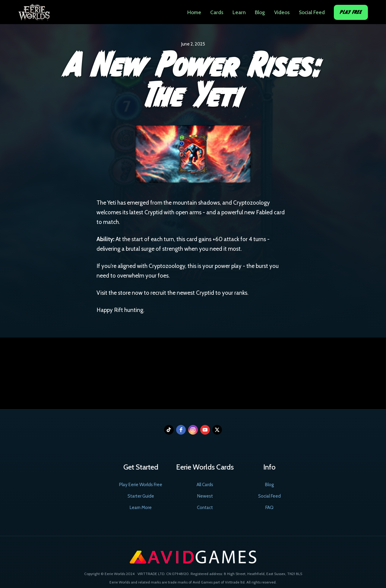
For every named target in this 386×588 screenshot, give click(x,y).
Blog (260, 12)
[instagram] (193, 430)
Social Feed (312, 12)
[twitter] (217, 430)
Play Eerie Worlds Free (141, 485)
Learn (239, 12)
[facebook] (181, 430)
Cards (217, 12)
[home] (34, 11)
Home (194, 12)
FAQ (269, 508)
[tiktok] (169, 430)
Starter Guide (141, 496)
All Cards (205, 485)
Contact (205, 508)
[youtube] (205, 430)
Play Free (351, 12)
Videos (282, 12)
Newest (205, 496)
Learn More (141, 508)
